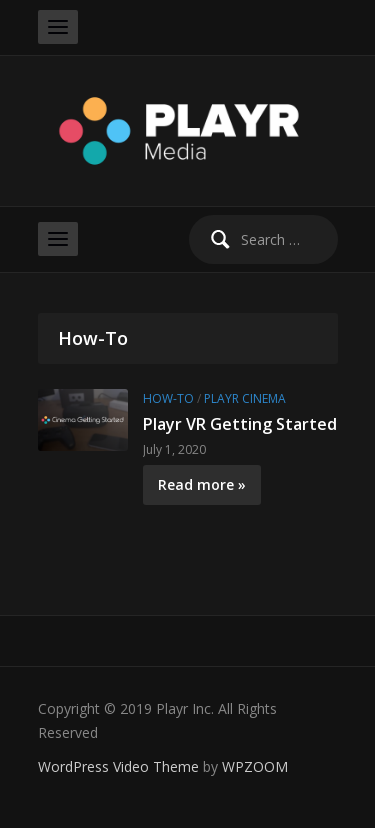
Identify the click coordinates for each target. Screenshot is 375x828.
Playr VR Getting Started (240, 424)
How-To (168, 398)
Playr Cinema (245, 398)
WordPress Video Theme (118, 766)
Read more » (202, 484)
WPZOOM (255, 766)
